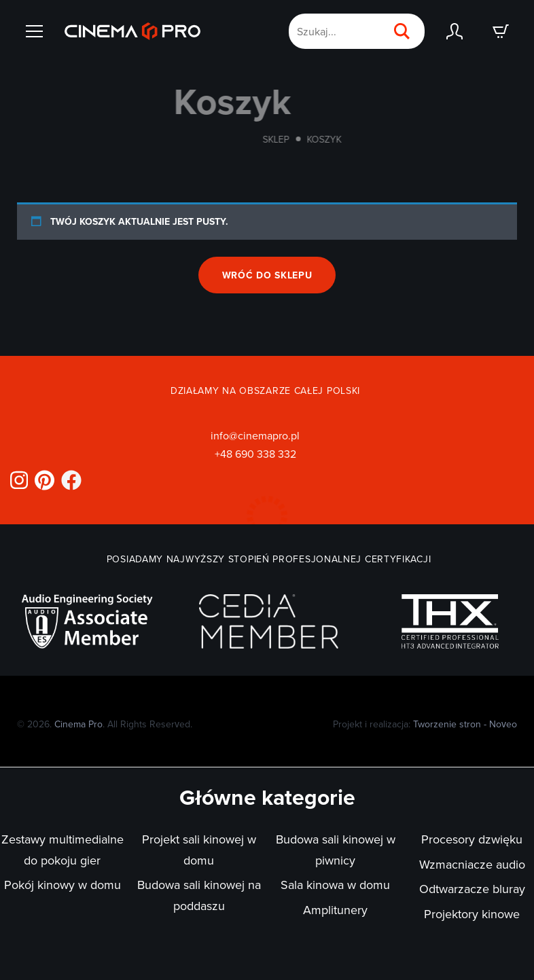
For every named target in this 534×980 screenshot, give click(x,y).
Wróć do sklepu (267, 275)
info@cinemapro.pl (255, 435)
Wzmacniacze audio (472, 864)
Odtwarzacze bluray (472, 889)
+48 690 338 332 (255, 454)
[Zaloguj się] (455, 31)
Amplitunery (335, 910)
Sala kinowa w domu (335, 885)
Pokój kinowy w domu (63, 885)
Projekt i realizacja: (425, 724)
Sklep (287, 139)
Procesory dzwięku (472, 839)
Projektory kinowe (472, 914)
